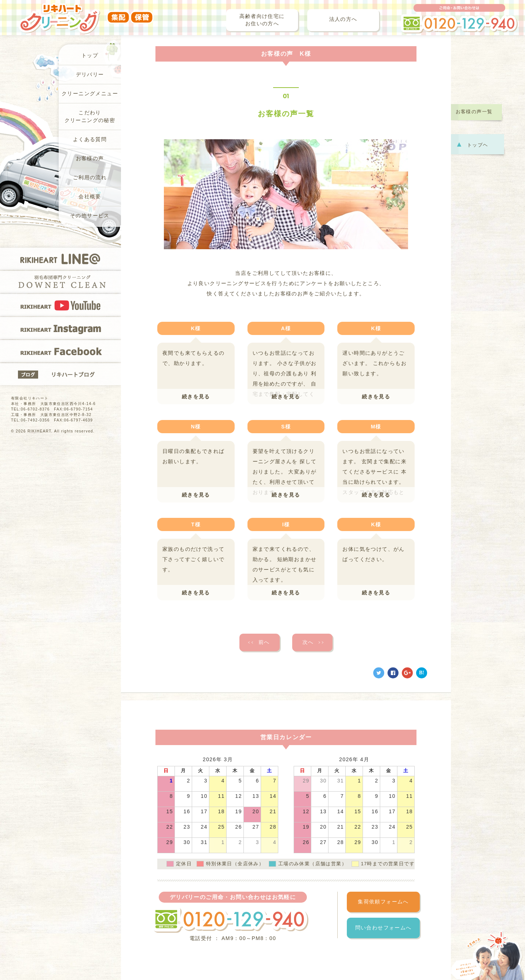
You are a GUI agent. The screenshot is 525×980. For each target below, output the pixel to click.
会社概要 (90, 197)
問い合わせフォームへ (383, 928)
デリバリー (90, 75)
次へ (314, 642)
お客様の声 (90, 159)
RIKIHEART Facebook (60, 351)
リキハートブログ (60, 374)
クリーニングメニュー (90, 94)
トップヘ (472, 144)
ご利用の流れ (90, 178)
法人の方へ (343, 19)
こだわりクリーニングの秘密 (90, 117)
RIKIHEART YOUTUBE (60, 305)
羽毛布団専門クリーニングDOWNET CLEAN (60, 282)
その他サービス (90, 216)
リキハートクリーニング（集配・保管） (86, 14)
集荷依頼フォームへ (383, 902)
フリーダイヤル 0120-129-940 (230, 920)
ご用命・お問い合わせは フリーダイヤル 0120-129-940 (459, 19)
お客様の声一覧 (474, 112)
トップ (90, 56)
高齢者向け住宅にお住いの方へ (262, 20)
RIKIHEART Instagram (60, 328)
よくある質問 (90, 139)
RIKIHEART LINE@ (60, 259)
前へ (258, 642)
